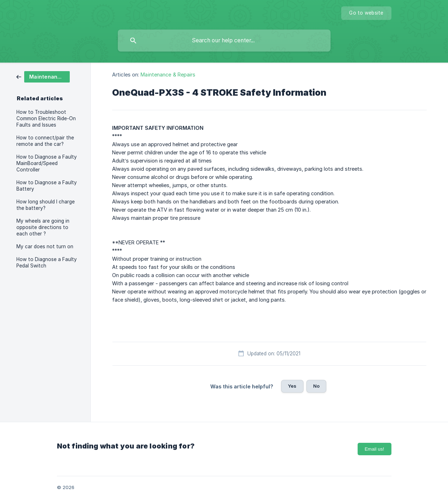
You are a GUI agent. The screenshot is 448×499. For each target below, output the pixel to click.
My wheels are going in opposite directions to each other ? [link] (43, 227)
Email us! (375, 449)
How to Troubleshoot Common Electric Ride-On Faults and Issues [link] (46, 118)
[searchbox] (224, 41)
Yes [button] (292, 386)
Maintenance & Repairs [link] (168, 75)
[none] (366, 13)
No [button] (316, 386)
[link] (43, 76)
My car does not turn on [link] (45, 246)
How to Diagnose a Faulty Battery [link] (47, 186)
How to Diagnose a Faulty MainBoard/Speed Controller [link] (47, 163)
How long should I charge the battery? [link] (46, 205)
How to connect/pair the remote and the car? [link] (45, 141)
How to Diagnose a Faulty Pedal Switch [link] (47, 262)
